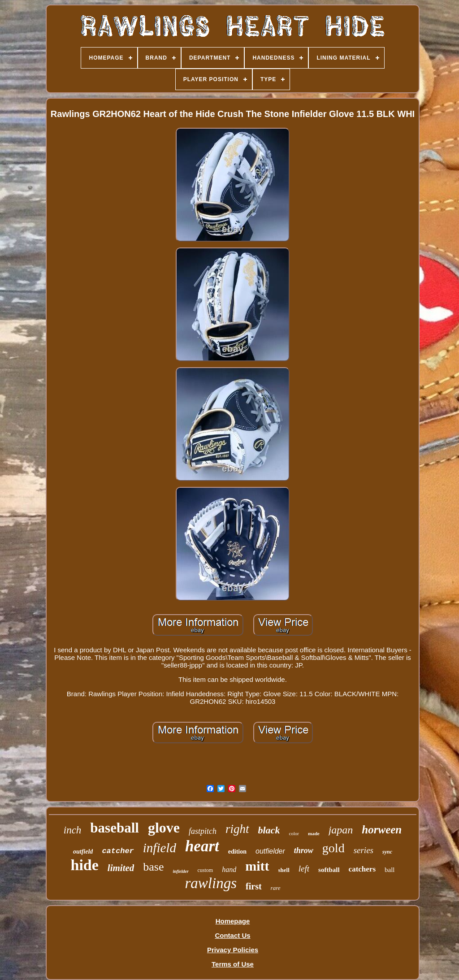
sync (387, 852)
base (153, 867)
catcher (118, 851)
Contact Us (232, 935)
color (294, 833)
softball (329, 870)
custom (206, 870)
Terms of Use (233, 964)
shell (284, 870)
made (314, 833)
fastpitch (203, 831)
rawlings (211, 883)
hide (84, 865)
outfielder (270, 851)
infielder (181, 871)
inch (73, 830)
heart (202, 846)
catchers (362, 869)
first (254, 886)
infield (160, 848)
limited (121, 868)
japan (341, 830)
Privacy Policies (233, 950)
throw (304, 850)
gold (333, 848)
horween (382, 830)
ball (390, 870)
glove (164, 828)
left (304, 869)
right (237, 829)
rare (276, 888)
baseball (115, 828)
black (269, 830)
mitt (257, 866)
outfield (83, 852)
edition (237, 852)
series (364, 850)
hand (229, 869)
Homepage (233, 921)
